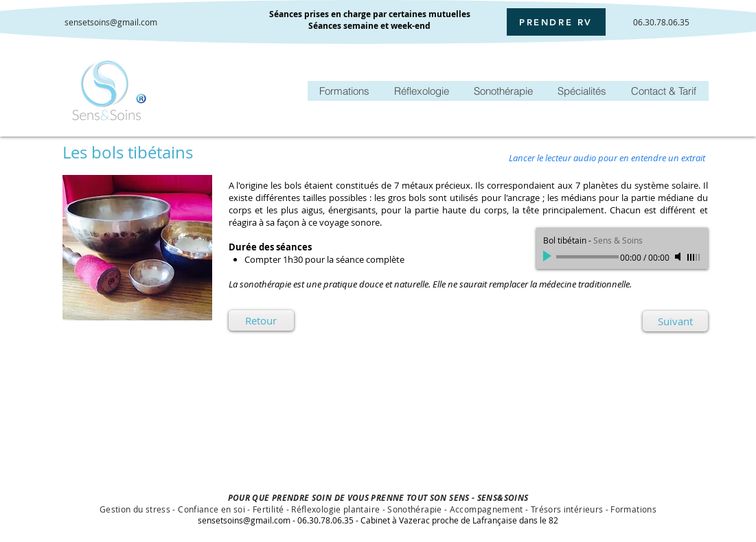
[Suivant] (675, 321)
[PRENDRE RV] (556, 22)
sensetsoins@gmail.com (111, 22)
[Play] (549, 257)
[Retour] (261, 320)
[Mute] (679, 257)
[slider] (694, 257)
